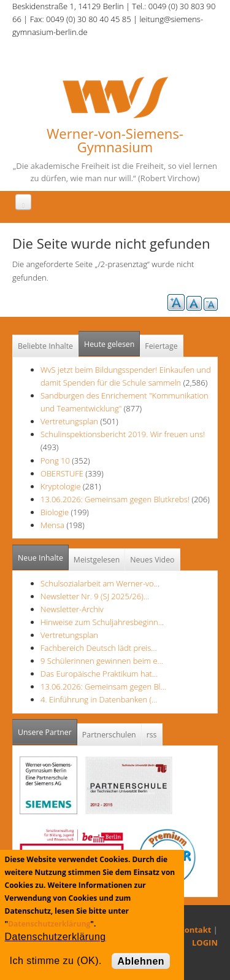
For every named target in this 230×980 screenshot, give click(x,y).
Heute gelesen (109, 344)
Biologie (55, 512)
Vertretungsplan (69, 421)
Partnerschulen (109, 735)
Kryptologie (61, 486)
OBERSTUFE (62, 473)
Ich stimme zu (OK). (56, 961)
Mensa (52, 525)
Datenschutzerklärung (49, 924)
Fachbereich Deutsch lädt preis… (99, 648)
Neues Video (152, 560)
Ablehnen (141, 961)
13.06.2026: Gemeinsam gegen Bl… (103, 686)
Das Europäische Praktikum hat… (99, 674)
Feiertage (161, 346)
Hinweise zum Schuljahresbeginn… (102, 622)
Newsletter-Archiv (72, 609)
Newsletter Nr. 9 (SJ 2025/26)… (95, 596)
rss (152, 735)
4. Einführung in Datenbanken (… (99, 699)
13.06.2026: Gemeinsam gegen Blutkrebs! (115, 499)
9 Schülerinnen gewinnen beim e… (102, 661)
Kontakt (195, 930)
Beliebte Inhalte (45, 346)
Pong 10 (55, 461)
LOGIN (205, 943)
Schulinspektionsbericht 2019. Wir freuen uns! (123, 434)
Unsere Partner (48, 729)
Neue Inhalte (40, 558)
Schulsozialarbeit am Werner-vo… (100, 583)
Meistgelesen (97, 560)
